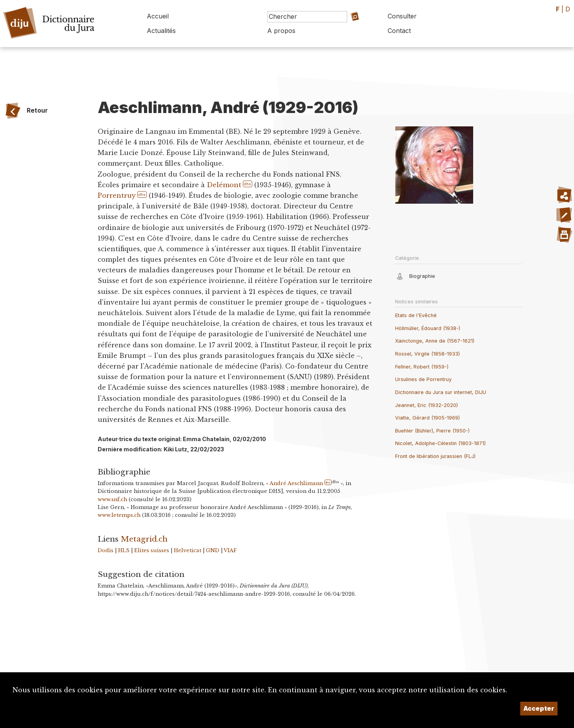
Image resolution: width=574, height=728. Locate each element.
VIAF (230, 550)
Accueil (158, 16)
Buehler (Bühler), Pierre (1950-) (432, 431)
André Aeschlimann (296, 483)
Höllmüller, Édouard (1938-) (428, 328)
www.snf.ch (112, 499)
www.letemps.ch (119, 515)
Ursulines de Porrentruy (423, 379)
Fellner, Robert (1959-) (422, 367)
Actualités (161, 31)
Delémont (224, 185)
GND (213, 550)
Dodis (106, 550)
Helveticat (188, 550)
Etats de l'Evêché (416, 315)
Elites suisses (152, 550)
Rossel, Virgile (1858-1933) (427, 354)
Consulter (402, 16)
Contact (399, 31)
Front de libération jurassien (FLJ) (435, 456)
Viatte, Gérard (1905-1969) (427, 418)
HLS (124, 550)
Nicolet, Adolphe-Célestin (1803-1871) (440, 443)
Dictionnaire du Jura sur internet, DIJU (441, 392)
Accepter (539, 708)
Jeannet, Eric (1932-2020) (426, 405)
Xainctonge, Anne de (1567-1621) (435, 341)
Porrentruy (117, 195)
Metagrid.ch (144, 539)
